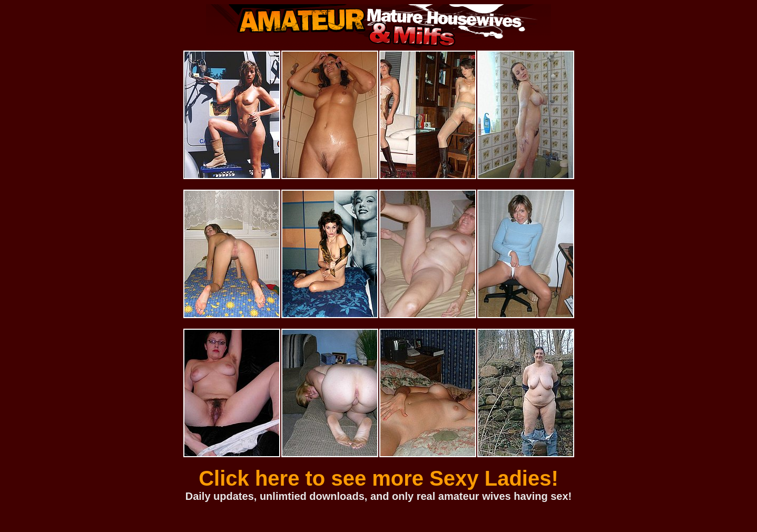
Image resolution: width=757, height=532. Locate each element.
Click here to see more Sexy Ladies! (378, 478)
